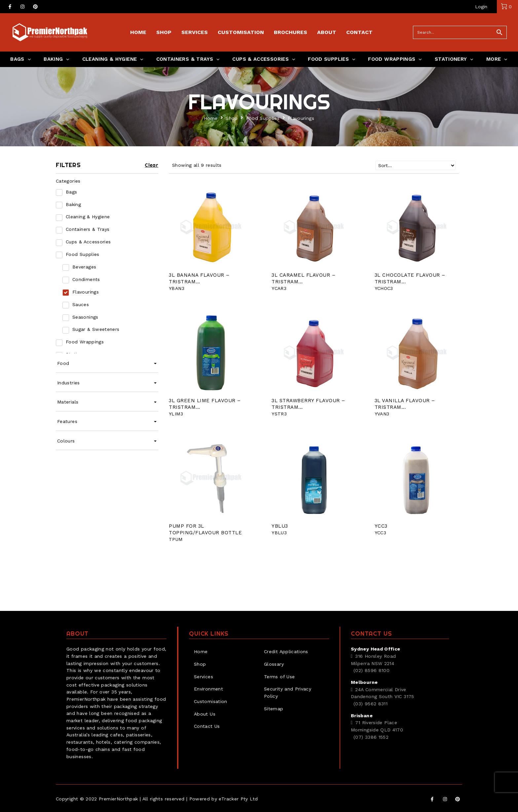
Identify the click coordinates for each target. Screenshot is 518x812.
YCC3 (381, 526)
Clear (151, 165)
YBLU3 (280, 526)
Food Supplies (263, 118)
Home (211, 118)
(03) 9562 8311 (370, 704)
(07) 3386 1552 (371, 737)
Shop (232, 118)
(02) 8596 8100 (371, 670)
